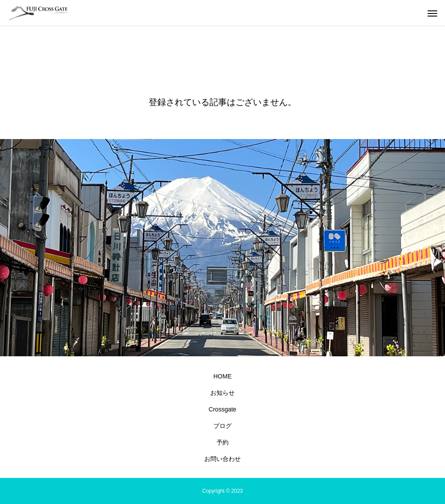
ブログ (222, 426)
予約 (222, 442)
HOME (222, 376)
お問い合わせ (222, 459)
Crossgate (222, 409)
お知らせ (222, 393)
